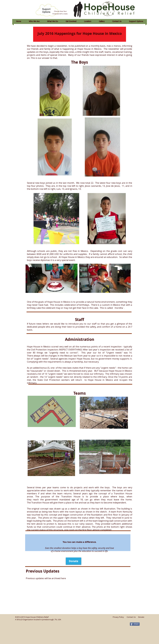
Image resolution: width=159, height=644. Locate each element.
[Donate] (74, 561)
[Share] (135, 624)
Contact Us (131, 617)
